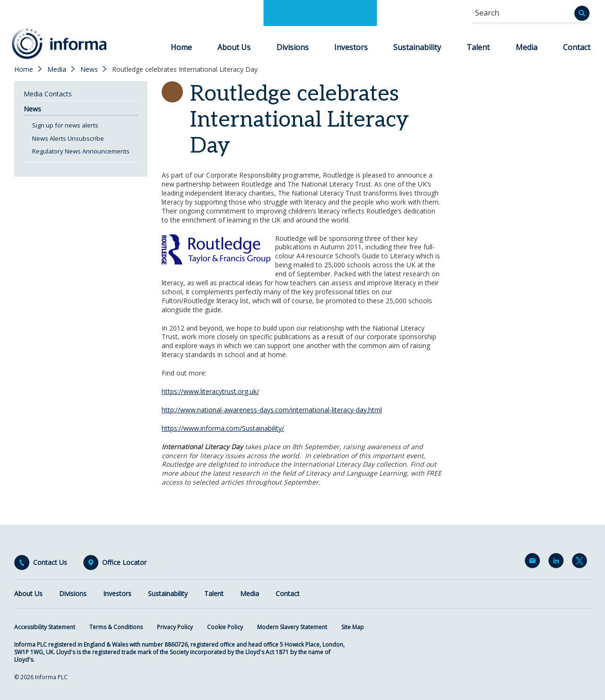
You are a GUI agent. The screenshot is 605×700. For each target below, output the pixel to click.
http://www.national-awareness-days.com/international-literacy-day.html (272, 410)
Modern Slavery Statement (292, 627)
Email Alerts (534, 563)
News (89, 69)
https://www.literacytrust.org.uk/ (210, 391)
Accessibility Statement (45, 627)
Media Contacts (48, 94)
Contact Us (50, 563)
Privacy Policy (175, 627)
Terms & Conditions (116, 627)
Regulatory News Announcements (81, 151)
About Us (234, 47)
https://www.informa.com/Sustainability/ (223, 428)
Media (527, 47)
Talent (478, 47)
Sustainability (417, 47)
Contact (577, 47)
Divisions (293, 47)
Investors (351, 47)
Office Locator (124, 563)
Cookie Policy (225, 627)
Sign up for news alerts (65, 125)
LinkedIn (558, 563)
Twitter (581, 563)
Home (181, 47)
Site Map (353, 627)
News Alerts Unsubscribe (68, 138)
